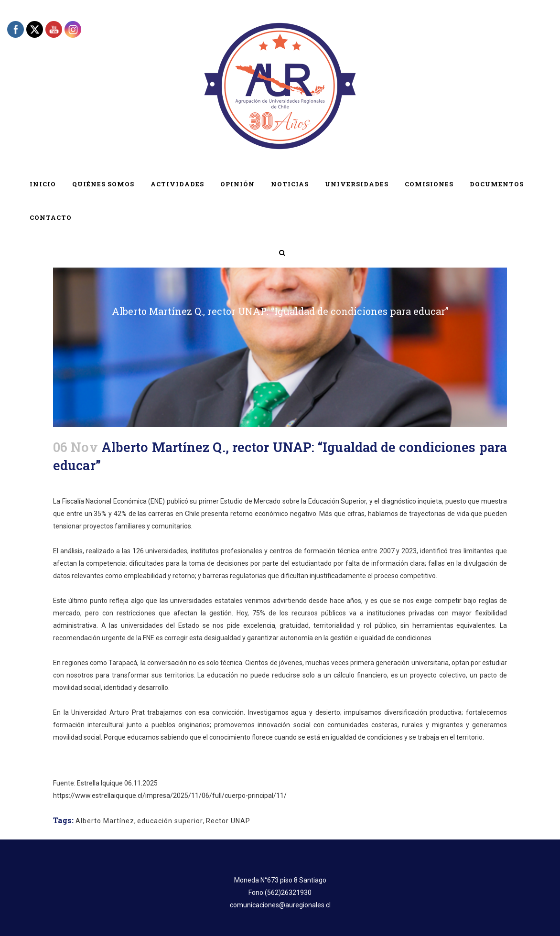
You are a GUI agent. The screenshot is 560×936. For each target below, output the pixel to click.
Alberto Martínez (105, 821)
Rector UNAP (228, 821)
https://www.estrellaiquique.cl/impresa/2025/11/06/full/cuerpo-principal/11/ (170, 796)
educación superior (170, 821)
